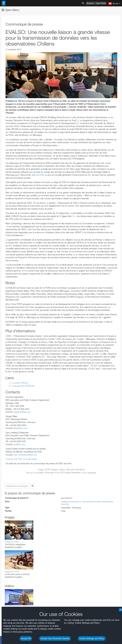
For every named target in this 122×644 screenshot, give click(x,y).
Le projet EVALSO (20, 383)
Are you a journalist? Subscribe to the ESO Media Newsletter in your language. (61, 473)
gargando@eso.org (22, 412)
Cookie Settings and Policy (92, 638)
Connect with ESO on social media (21, 459)
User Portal (101, 3)
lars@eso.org (19, 444)
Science (90, 3)
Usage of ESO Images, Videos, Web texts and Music (61, 469)
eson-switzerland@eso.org (25, 455)
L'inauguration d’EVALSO (23, 386)
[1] (78, 120)
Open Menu (10, 10)
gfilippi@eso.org (20, 428)
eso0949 (39, 175)
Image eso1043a (12, 542)
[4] (83, 232)
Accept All (26, 638)
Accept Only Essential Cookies (55, 638)
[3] (52, 219)
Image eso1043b (12, 572)
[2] (77, 123)
